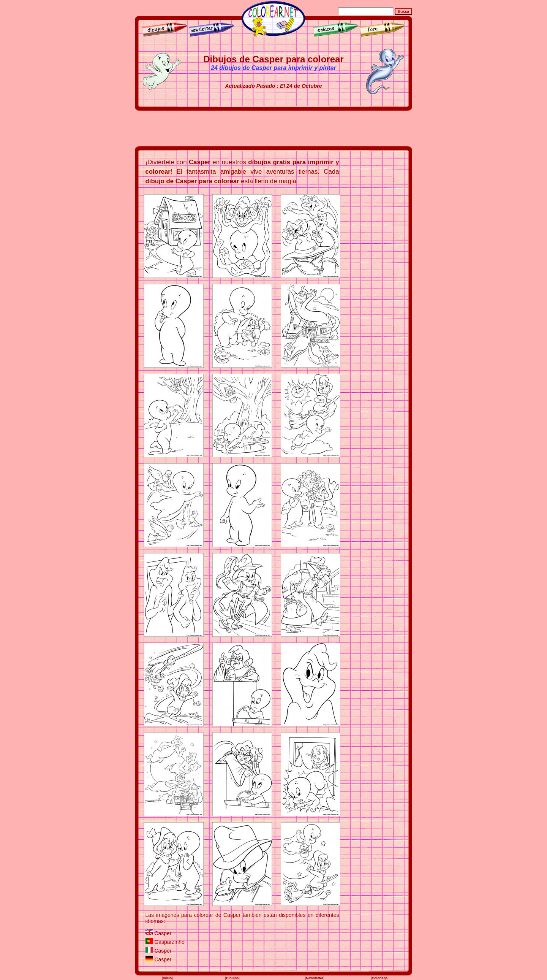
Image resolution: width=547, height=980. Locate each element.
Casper (163, 933)
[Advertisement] (273, 128)
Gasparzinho (169, 942)
